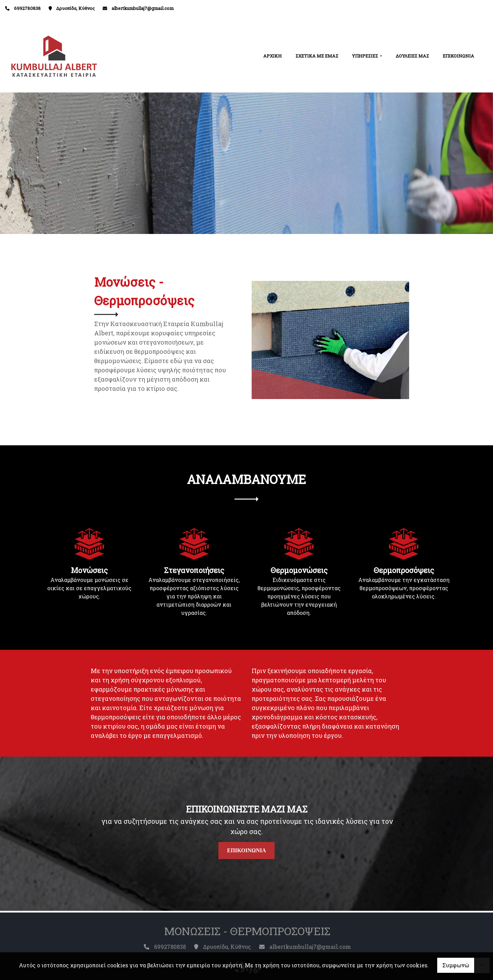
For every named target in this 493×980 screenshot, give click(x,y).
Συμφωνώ (456, 965)
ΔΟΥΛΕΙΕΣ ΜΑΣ (412, 56)
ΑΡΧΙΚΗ (273, 56)
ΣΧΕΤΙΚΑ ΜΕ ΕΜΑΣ (317, 56)
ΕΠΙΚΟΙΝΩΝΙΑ (458, 56)
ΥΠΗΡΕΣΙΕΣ (365, 56)
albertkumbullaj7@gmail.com (143, 8)
